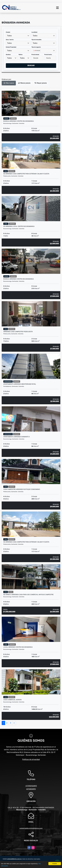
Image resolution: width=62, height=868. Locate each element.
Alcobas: (8, 55)
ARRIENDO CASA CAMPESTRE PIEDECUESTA (18, 332)
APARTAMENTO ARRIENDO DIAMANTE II (17, 437)
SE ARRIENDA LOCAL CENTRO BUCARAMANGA (19, 226)
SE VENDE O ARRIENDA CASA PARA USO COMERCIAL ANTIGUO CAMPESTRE (28, 595)
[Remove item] (34, 51)
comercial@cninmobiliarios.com (31, 828)
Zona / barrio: (10, 40)
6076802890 (31, 789)
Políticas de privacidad (31, 759)
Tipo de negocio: (36, 47)
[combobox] (18, 36)
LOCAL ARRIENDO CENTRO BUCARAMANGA (18, 647)
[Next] (14, 723)
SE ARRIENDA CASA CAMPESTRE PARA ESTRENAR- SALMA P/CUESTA (26, 174)
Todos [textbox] (9, 36)
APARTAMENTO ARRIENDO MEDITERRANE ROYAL (20, 384)
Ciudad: (8, 32)
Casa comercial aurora (12, 700)
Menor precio (24, 83)
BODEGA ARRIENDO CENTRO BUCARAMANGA (19, 121)
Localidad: (34, 32)
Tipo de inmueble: (36, 40)
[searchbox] (33, 54)
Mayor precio (41, 83)
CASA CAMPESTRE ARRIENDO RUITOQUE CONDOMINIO (22, 489)
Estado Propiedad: (11, 47)
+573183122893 (31, 786)
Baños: (21, 55)
